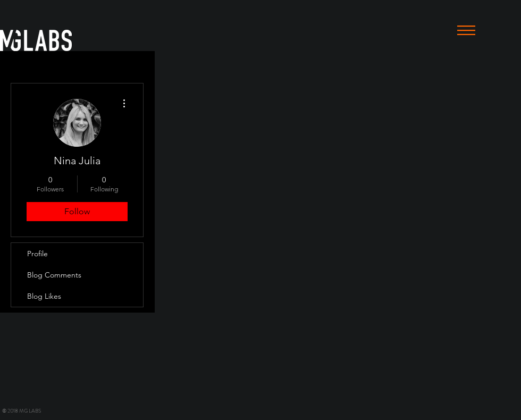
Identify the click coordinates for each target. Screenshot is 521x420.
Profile (37, 254)
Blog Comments (54, 275)
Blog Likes (44, 296)
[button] (466, 30)
